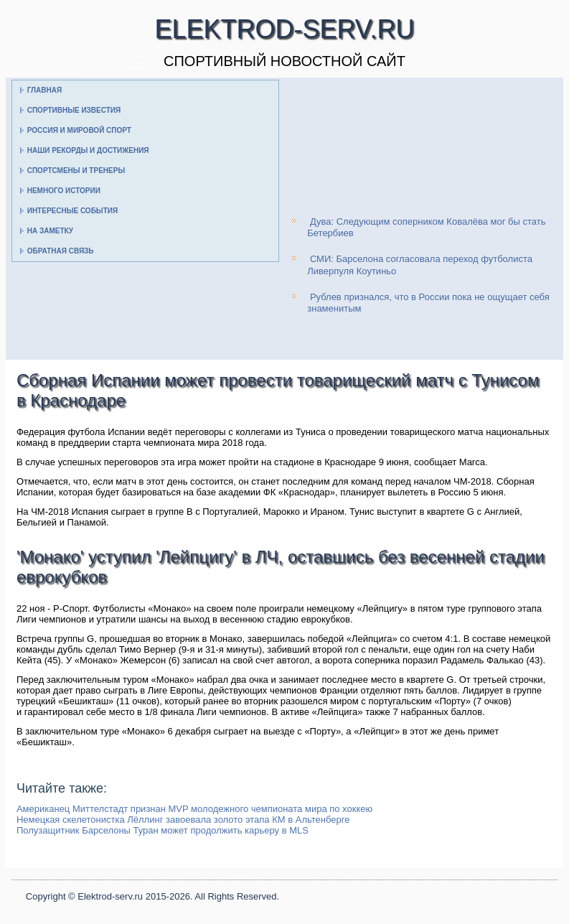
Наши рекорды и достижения (88, 150)
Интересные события (72, 211)
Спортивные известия (74, 110)
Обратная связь (61, 251)
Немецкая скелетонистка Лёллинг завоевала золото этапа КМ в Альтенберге (183, 820)
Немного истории (64, 191)
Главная (45, 90)
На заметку (50, 231)
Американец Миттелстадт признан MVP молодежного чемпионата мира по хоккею (194, 809)
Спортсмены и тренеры (76, 171)
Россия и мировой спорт (79, 130)
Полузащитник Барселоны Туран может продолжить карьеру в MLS (163, 830)
